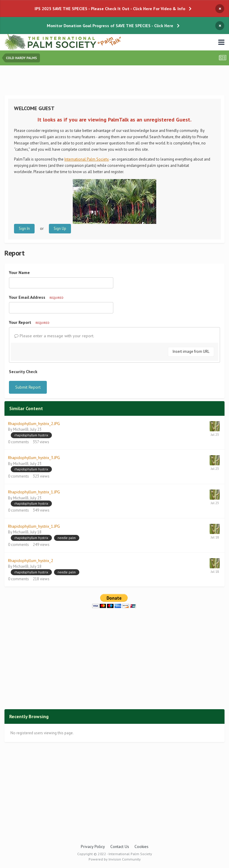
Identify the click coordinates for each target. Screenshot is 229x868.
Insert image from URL (191, 351)
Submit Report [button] (28, 387)
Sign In (24, 228)
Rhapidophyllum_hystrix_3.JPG (34, 458)
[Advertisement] (114, 82)
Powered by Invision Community (115, 859)
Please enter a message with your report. (54, 336)
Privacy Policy (93, 847)
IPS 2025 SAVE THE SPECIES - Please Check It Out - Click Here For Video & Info (110, 9)
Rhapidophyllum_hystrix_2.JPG (34, 424)
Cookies (141, 847)
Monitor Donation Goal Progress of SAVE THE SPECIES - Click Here (110, 26)
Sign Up (60, 228)
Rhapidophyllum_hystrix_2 (31, 561)
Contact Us (120, 847)
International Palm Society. (87, 159)
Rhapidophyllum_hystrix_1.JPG (34, 492)
